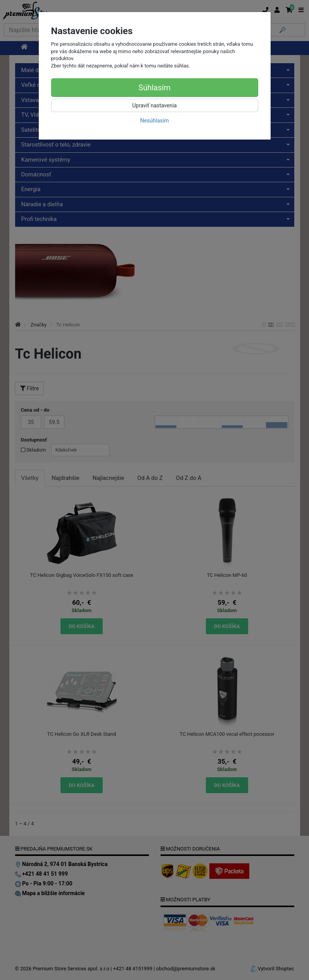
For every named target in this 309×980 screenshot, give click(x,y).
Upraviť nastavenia (154, 105)
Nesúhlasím (154, 121)
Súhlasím (154, 88)
